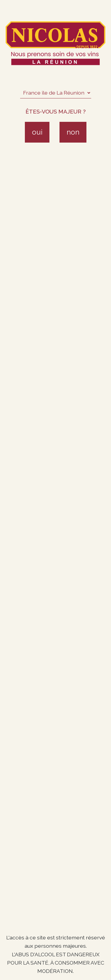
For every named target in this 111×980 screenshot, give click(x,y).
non (73, 132)
